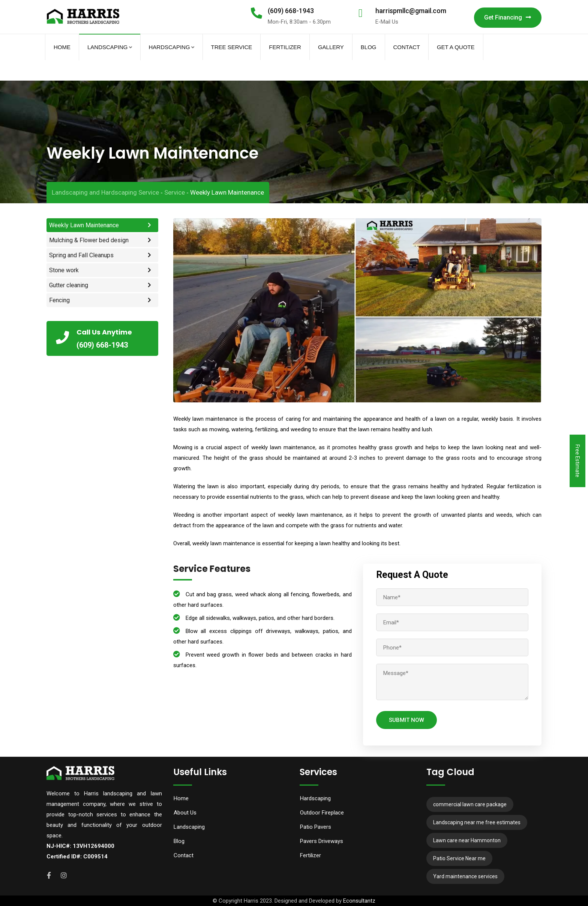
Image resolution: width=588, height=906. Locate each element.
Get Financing (508, 17)
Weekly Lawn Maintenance (84, 225)
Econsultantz (359, 901)
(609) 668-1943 (291, 11)
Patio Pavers (316, 827)
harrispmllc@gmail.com (411, 11)
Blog (369, 47)
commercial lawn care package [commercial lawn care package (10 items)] (470, 804)
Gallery (331, 47)
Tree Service (232, 47)
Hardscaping (169, 47)
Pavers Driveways (322, 841)
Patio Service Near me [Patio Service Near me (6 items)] (459, 858)
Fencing (59, 300)
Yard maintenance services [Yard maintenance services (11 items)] (465, 876)
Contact (407, 47)
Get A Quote (456, 47)
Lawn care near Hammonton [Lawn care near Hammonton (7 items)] (467, 840)
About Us (185, 813)
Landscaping (108, 47)
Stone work (64, 270)
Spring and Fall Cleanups (81, 255)
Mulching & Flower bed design (89, 240)
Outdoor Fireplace (322, 813)
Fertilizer (285, 47)
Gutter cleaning (69, 285)
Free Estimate (577, 461)
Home (62, 47)
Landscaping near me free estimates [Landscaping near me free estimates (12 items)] (477, 822)
